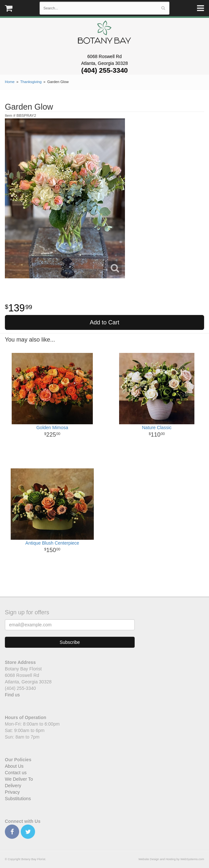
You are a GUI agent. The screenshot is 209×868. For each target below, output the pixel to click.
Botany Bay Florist (105, 34)
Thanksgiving (31, 82)
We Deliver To (19, 779)
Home (10, 82)
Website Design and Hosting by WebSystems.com (171, 859)
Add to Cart (104, 322)
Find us (12, 695)
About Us (14, 766)
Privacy (12, 792)
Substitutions (18, 799)
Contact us (16, 773)
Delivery (13, 786)
